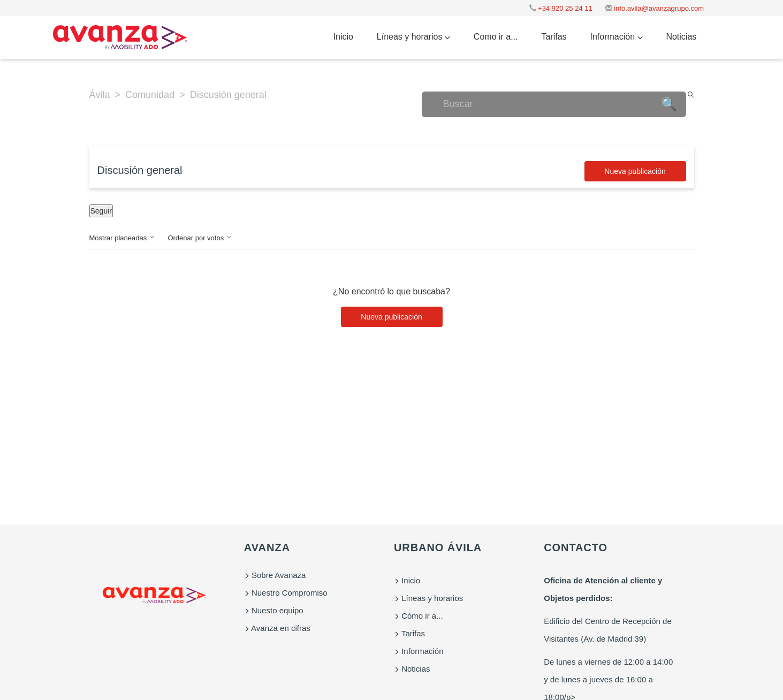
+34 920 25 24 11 (561, 8)
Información (616, 37)
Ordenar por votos (200, 238)
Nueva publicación (635, 171)
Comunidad (150, 95)
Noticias (681, 37)
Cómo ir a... (419, 616)
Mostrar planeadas (122, 238)
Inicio (343, 37)
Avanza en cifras (277, 628)
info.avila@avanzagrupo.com (655, 8)
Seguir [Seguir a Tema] (101, 211)
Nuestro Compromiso (286, 593)
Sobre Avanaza (275, 575)
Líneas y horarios (413, 37)
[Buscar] (554, 104)
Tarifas (554, 37)
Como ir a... (496, 37)
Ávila (100, 95)
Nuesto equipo (274, 610)
